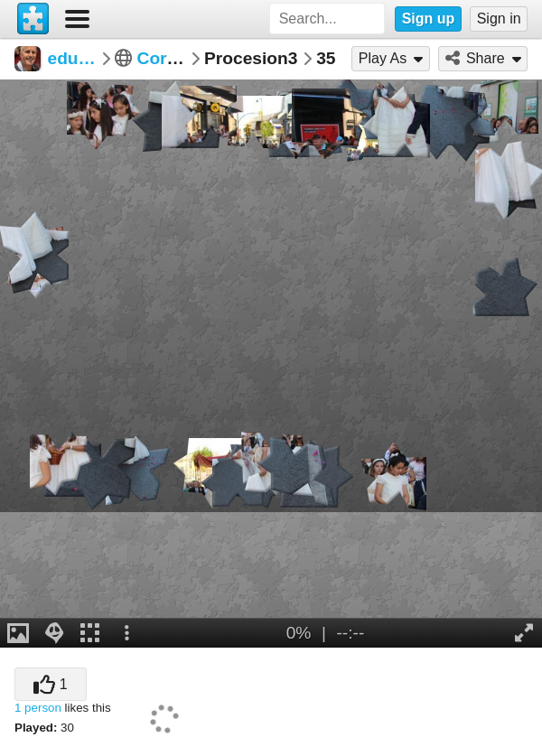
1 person (38, 708)
